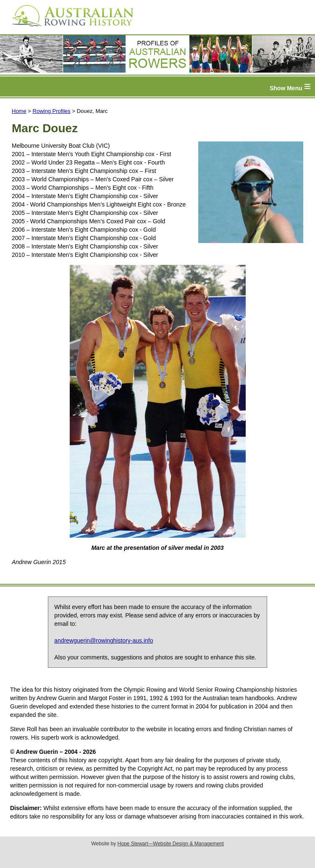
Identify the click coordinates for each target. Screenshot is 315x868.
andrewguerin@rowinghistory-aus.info (104, 641)
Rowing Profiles (52, 111)
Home (19, 111)
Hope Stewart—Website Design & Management (171, 844)
